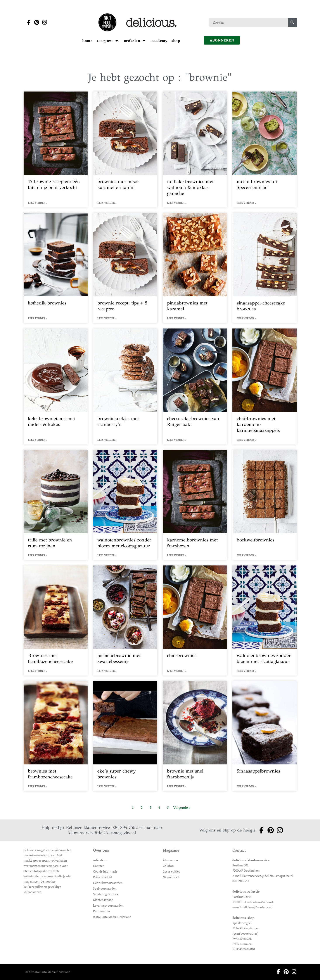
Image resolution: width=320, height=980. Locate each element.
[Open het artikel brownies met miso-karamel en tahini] (125, 150)
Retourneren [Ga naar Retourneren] (101, 911)
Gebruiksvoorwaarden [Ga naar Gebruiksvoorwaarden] (108, 883)
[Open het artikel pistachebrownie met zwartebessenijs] (125, 620)
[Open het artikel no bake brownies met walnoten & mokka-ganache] (195, 150)
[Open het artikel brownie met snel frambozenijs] (195, 736)
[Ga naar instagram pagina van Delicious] (43, 22)
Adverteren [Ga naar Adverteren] (101, 860)
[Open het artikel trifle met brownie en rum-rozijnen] (56, 505)
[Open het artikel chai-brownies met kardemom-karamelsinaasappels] (265, 386)
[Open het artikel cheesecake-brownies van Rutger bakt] (195, 386)
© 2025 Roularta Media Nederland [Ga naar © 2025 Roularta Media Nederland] (48, 972)
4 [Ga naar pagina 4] (159, 807)
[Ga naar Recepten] (105, 41)
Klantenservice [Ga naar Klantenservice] (103, 900)
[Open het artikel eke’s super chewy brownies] (125, 736)
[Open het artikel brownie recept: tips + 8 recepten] (125, 268)
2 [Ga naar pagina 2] (142, 807)
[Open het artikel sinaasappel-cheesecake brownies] (265, 268)
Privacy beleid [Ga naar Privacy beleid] (102, 877)
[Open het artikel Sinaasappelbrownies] (265, 736)
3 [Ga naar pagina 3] (150, 807)
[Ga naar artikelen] (133, 41)
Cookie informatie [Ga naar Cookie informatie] (105, 871)
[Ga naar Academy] (159, 41)
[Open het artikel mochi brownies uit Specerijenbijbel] (265, 150)
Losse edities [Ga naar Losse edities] (171, 871)
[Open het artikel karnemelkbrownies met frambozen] (195, 505)
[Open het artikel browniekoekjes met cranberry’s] (125, 386)
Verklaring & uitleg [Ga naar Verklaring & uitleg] (106, 894)
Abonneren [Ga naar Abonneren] (170, 860)
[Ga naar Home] (87, 41)
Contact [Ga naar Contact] (98, 866)
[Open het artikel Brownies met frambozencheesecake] (56, 620)
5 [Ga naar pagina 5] (168, 807)
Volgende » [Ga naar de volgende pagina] (182, 807)
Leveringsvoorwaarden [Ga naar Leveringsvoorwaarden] (108, 905)
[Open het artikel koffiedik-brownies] (56, 268)
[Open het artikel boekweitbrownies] (265, 505)
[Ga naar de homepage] (107, 22)
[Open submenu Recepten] (117, 41)
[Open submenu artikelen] (144, 41)
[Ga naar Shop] (176, 41)
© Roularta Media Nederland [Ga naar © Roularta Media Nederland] (112, 917)
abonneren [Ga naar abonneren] (222, 40)
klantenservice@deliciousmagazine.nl (102, 833)
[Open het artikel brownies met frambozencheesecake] (56, 736)
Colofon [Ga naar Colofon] (168, 866)
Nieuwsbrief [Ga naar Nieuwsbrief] (171, 877)
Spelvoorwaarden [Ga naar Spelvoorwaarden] (105, 888)
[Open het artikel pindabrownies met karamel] (195, 268)
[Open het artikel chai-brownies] (195, 620)
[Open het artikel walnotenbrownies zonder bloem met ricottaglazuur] (125, 505)
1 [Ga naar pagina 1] (133, 807)
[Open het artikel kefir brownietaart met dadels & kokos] (56, 386)
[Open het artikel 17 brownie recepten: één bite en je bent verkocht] (56, 150)
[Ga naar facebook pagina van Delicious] (28, 22)
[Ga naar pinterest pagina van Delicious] (35, 22)
